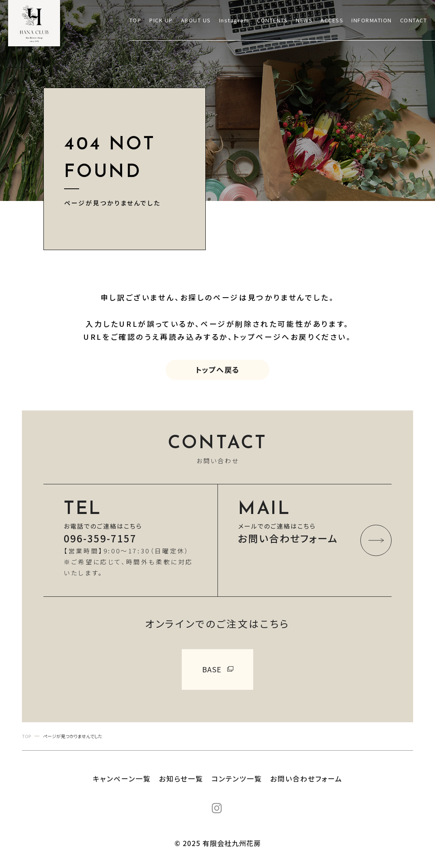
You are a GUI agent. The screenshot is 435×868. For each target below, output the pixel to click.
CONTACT (414, 20)
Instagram (234, 20)
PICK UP (161, 20)
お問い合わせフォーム (306, 778)
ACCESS (332, 20)
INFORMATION (372, 20)
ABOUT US (196, 20)
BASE (212, 669)
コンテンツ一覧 (237, 778)
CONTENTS (272, 20)
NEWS (304, 20)
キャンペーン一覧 (122, 778)
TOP (136, 20)
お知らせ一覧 (181, 778)
